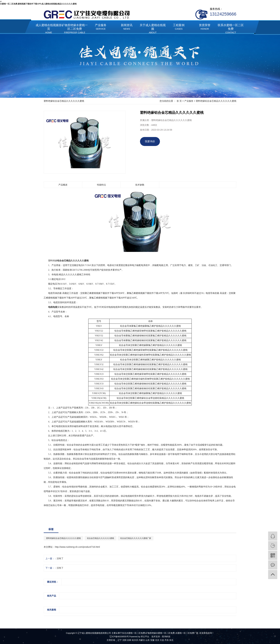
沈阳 (124, 640)
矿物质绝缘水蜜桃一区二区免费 (75, 29)
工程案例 (179, 27)
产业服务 (101, 27)
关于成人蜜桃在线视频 (153, 29)
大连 (162, 640)
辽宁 (120, 640)
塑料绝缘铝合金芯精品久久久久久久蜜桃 (216, 101)
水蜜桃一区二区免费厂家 (187, 633)
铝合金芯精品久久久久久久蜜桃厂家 (136, 538)
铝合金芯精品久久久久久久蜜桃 (101, 538)
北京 (157, 640)
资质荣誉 (205, 27)
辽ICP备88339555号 (119, 637)
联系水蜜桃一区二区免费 (231, 29)
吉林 (129, 640)
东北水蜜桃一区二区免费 (133, 633)
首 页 (179, 101)
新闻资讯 (127, 27)
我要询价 (150, 141)
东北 (171, 640)
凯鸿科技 (166, 637)
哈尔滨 (135, 640)
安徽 (152, 640)
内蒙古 (142, 640)
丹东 (167, 640)
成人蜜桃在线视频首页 (49, 29)
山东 (148, 640)
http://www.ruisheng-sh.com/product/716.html (77, 547)
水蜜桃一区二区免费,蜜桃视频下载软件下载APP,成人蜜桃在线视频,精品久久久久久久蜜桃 (38, 4)
